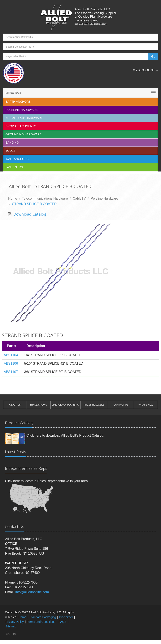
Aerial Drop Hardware (24, 118)
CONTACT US (121, 405)
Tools (10, 151)
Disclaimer (66, 617)
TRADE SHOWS (38, 405)
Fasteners (14, 167)
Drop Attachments (21, 126)
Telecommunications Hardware (45, 198)
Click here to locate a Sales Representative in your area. (47, 481)
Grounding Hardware (23, 134)
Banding (12, 143)
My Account (145, 70)
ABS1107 (11, 372)
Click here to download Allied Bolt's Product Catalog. (65, 435)
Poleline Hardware (22, 110)
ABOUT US (15, 405)
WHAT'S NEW (146, 405)
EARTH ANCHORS (18, 102)
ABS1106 (11, 363)
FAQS (62, 622)
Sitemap (11, 626)
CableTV (79, 198)
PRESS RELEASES (94, 405)
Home (13, 198)
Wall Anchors (17, 159)
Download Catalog (29, 214)
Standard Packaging (43, 617)
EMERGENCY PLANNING (65, 405)
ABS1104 (11, 355)
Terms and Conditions (41, 622)
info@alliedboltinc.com (32, 592)
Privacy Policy (15, 622)
